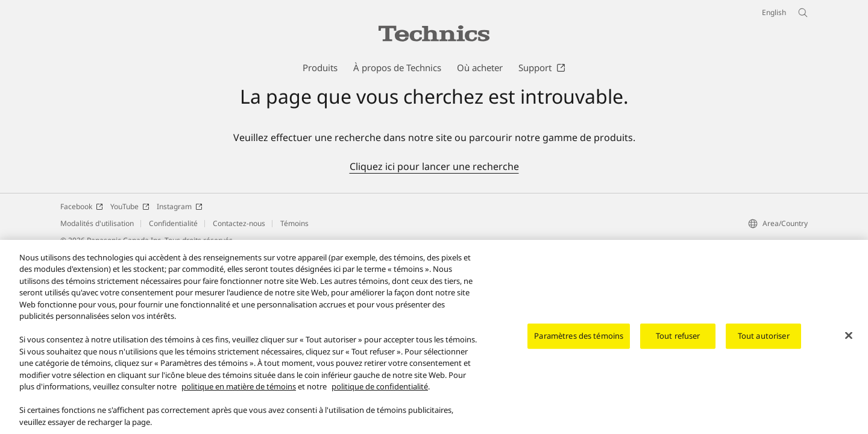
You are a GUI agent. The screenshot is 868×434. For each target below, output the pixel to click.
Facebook (82, 206)
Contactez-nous (239, 223)
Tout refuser (678, 340)
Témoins (294, 223)
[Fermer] (849, 340)
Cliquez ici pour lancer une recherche (434, 166)
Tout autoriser (764, 340)
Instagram (180, 206)
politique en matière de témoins (239, 391)
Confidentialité (173, 223)
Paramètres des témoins (579, 340)
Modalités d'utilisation (97, 223)
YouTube (130, 206)
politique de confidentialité (380, 391)
